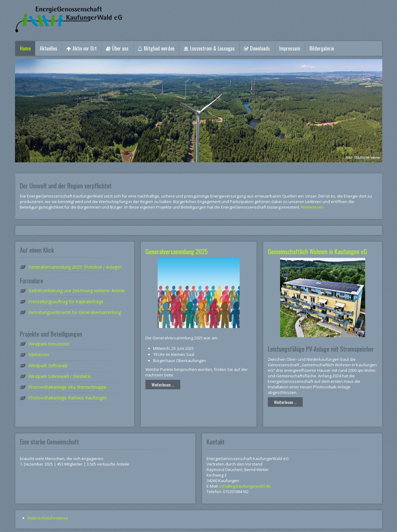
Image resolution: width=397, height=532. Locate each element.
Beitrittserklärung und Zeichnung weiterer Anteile (77, 291)
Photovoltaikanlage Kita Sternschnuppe (67, 387)
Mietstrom (39, 355)
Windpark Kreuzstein (49, 344)
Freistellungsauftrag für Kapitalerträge (66, 302)
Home (25, 48)
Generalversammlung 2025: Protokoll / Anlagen (75, 267)
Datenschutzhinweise (48, 518)
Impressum (290, 48)
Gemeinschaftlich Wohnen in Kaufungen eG (317, 251)
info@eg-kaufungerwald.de (245, 486)
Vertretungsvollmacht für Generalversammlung (75, 312)
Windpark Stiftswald (48, 366)
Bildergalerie (322, 48)
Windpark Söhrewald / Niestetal (60, 376)
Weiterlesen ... (163, 385)
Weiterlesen (312, 207)
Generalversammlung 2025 (177, 251)
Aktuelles (49, 48)
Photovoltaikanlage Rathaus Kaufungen (68, 398)
